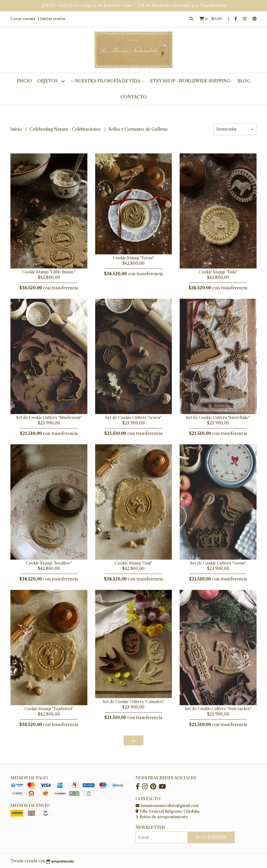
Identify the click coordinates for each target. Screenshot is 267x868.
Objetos (51, 81)
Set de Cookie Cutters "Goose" (218, 563)
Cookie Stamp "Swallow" (49, 563)
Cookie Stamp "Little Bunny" (49, 272)
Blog (244, 81)
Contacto (134, 97)
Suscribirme (211, 837)
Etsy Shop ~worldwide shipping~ (191, 81)
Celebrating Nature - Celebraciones (66, 129)
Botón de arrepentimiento (162, 817)
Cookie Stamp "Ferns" (133, 258)
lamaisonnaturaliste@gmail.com (167, 806)
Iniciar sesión (53, 19)
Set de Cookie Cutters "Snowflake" (218, 417)
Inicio (25, 81)
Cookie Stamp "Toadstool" (49, 708)
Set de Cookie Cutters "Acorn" (133, 417)
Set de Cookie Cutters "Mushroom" (49, 417)
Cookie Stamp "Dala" (218, 272)
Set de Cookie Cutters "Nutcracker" (218, 708)
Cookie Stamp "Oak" (133, 563)
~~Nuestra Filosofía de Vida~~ (108, 81)
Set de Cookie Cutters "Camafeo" (133, 701)
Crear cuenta (23, 19)
